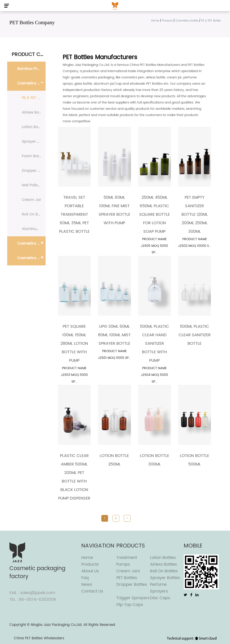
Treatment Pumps (127, 561)
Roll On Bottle (34, 214)
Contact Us (92, 591)
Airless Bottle (33, 112)
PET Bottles (127, 578)
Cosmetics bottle (187, 21)
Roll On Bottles (164, 571)
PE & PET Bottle (34, 98)
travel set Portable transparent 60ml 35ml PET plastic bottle (74, 214)
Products (90, 564)
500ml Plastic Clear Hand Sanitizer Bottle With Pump (155, 344)
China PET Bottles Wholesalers (39, 638)
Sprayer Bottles (165, 578)
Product (167, 21)
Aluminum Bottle (34, 229)
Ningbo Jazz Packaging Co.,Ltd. (56, 625)
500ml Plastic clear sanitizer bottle (195, 335)
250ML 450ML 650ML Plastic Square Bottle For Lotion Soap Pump (155, 214)
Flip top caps (130, 605)
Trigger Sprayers (133, 598)
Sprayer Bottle (34, 142)
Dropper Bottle (34, 171)
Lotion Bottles (163, 558)
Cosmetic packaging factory (37, 573)
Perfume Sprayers (159, 588)
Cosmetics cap (31, 258)
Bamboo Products (31, 69)
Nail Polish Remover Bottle (34, 185)
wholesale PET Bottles (146, 84)
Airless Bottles (163, 564)
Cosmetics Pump (31, 243)
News (87, 585)
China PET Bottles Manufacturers (155, 65)
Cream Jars (128, 571)
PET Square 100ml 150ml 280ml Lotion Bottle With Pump (74, 344)
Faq (85, 578)
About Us (90, 571)
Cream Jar (31, 200)
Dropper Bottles (132, 585)
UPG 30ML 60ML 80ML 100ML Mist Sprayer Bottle (114, 335)
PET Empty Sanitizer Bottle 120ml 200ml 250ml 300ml (195, 214)
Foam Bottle (33, 156)
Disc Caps (160, 598)
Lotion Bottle (33, 127)
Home (155, 21)
